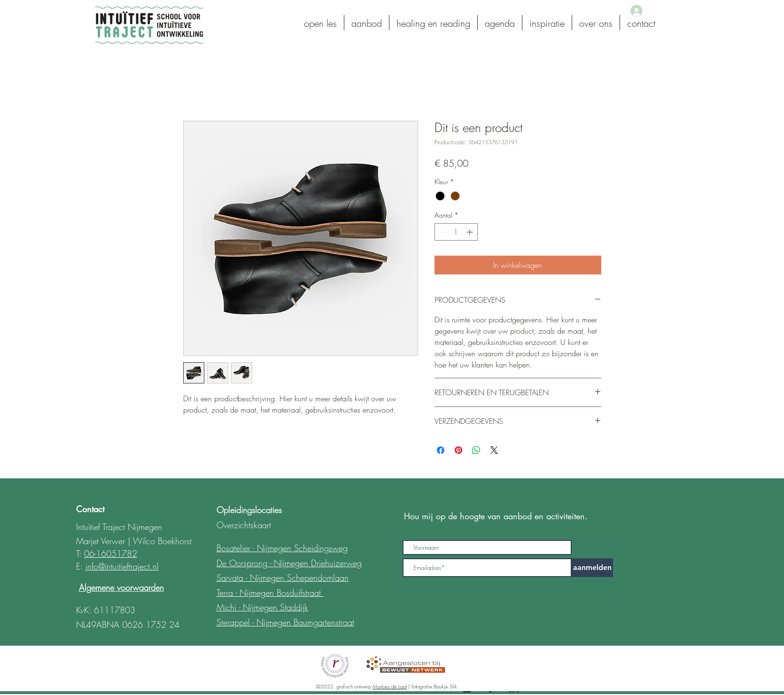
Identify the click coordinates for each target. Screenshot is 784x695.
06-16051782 (111, 554)
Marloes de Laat (390, 686)
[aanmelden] (592, 568)
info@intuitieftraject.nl (122, 566)
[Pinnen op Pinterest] (458, 450)
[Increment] (470, 232)
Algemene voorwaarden (121, 587)
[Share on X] (494, 450)
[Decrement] (442, 232)
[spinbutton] (456, 232)
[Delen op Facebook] (441, 450)
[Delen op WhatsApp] (476, 450)
